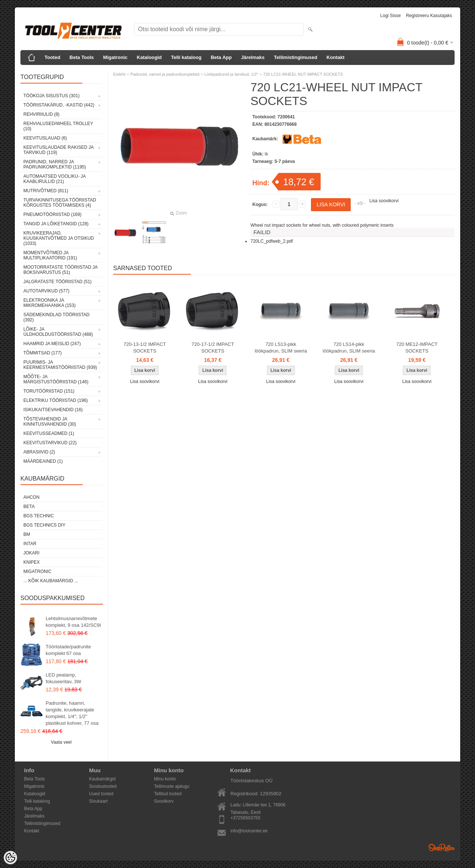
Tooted (52, 57)
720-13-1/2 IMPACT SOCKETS (145, 348)
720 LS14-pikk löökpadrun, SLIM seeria (349, 348)
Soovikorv (164, 801)
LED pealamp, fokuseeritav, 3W (63, 678)
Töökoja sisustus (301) (51, 96)
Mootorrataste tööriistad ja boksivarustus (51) (60, 270)
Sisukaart (98, 801)
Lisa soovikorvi (384, 201)
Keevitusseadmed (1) (49, 433)
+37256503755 (245, 818)
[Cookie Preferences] (10, 858)
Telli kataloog (186, 57)
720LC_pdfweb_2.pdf (272, 241)
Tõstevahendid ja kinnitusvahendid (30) (50, 422)
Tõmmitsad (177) (42, 353)
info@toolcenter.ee (249, 831)
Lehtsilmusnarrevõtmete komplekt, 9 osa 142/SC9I (73, 622)
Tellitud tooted (168, 794)
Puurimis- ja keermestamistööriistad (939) (60, 365)
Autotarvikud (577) (46, 291)
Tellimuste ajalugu (172, 786)
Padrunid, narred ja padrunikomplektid (165, 74)
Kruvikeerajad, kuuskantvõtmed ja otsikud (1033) (59, 238)
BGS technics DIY (44, 525)
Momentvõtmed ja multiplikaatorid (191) (50, 255)
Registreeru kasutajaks (429, 16)
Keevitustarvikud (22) (50, 443)
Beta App (221, 57)
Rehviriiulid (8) (41, 114)
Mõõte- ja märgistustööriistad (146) (56, 379)
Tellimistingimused (296, 57)
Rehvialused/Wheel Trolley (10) (58, 126)
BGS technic (39, 516)
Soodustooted (103, 786)
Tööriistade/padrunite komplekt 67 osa (68, 650)
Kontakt (335, 57)
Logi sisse (391, 16)
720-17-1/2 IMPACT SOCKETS (213, 348)
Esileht (119, 74)
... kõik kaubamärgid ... (51, 581)
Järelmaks (253, 57)
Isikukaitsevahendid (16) (53, 410)
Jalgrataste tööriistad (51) (58, 282)
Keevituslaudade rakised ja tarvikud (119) (58, 150)
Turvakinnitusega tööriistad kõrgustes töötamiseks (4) (60, 203)
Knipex (32, 562)
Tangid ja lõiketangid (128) (56, 224)
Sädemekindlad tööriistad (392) (56, 317)
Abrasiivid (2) (39, 452)
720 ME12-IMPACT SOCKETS (417, 348)
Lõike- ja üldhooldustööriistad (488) (58, 332)
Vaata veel (61, 742)
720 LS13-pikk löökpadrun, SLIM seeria (281, 348)
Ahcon (31, 497)
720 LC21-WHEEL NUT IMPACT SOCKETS (303, 74)
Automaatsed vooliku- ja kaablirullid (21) (55, 179)
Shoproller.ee (442, 848)
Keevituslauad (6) (45, 138)
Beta (29, 507)
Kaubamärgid (102, 779)
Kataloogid (149, 57)
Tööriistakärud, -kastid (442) (59, 105)
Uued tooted (101, 794)
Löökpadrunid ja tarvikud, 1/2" (231, 74)
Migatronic (115, 57)
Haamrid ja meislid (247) (52, 344)
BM (27, 534)
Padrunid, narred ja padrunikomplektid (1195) (55, 164)
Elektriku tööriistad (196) (56, 400)
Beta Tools (82, 57)
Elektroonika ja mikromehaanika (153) (50, 303)
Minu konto (165, 779)
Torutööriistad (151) (49, 391)
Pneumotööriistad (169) (52, 214)
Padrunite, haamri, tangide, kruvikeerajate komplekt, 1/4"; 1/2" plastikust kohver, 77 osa (72, 713)
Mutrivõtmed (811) (46, 191)
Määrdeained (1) (43, 461)
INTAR (30, 544)
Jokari (31, 553)
